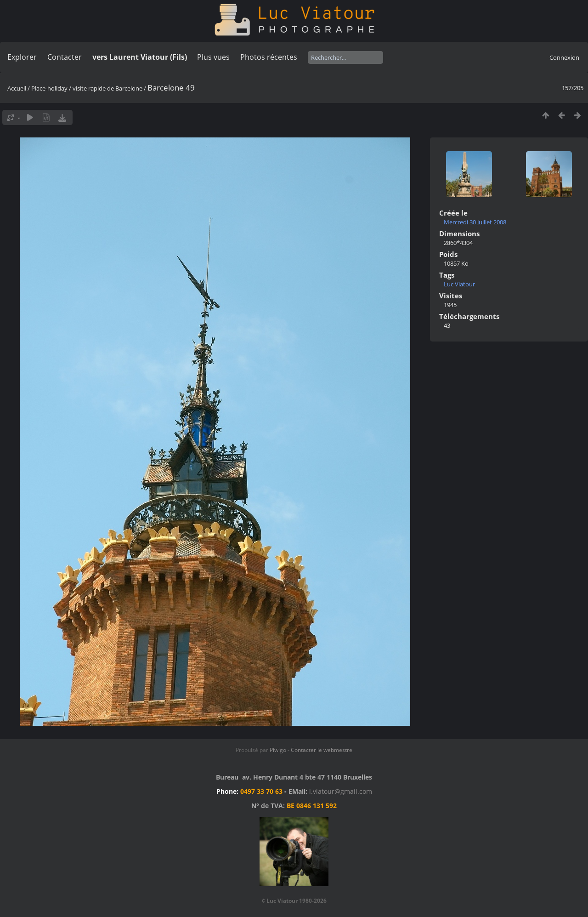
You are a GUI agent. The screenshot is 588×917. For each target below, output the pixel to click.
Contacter (65, 57)
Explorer (22, 57)
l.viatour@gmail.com (341, 791)
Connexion (564, 57)
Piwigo (278, 750)
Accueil (17, 88)
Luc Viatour (459, 284)
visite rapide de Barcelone (107, 88)
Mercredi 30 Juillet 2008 (475, 222)
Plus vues (213, 57)
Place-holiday (49, 88)
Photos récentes (269, 57)
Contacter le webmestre (322, 750)
